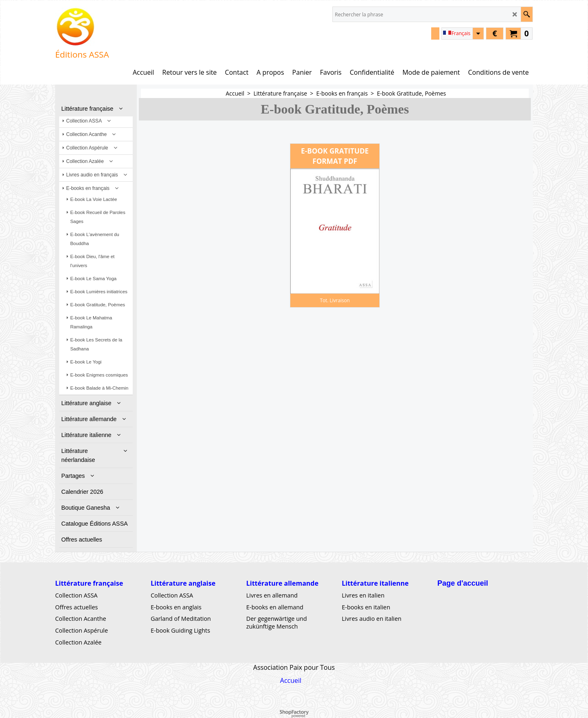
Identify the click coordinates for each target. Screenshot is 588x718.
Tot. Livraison (335, 300)
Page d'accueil (463, 583)
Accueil (291, 680)
